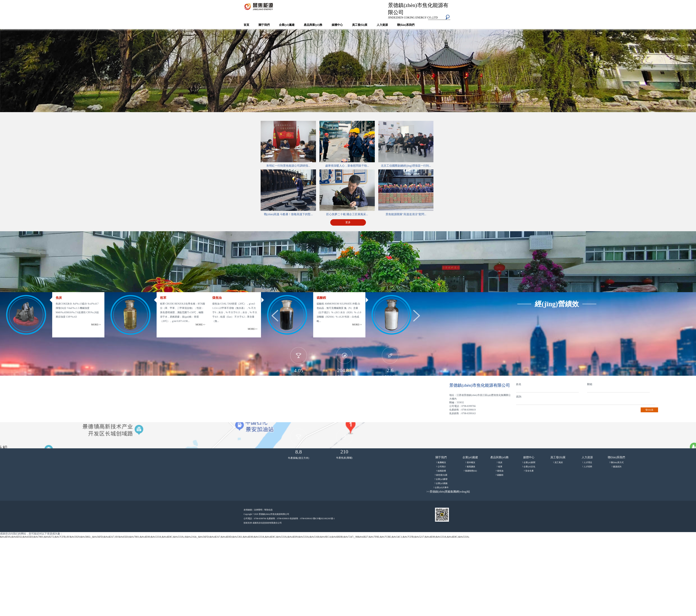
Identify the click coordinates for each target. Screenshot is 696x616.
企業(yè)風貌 (442, 483)
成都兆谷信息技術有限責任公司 (267, 523)
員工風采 (559, 462)
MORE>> (96, 325)
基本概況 (471, 462)
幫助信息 (268, 510)
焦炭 (500, 462)
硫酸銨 (500, 475)
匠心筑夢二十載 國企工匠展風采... (347, 214)
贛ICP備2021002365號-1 (324, 518)
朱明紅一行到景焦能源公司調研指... (288, 166)
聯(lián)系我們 (406, 25)
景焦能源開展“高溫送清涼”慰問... (406, 214)
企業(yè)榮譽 (442, 479)
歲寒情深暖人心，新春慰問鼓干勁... (347, 166)
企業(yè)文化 (529, 467)
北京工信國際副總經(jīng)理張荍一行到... (406, 166)
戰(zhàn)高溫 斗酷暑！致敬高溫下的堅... (288, 214)
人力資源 (382, 25)
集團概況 (442, 462)
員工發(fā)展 (360, 25)
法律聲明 (259, 510)
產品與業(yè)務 (313, 25)
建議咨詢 (617, 467)
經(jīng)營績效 (557, 304)
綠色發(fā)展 (442, 475)
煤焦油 (500, 471)
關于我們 (264, 25)
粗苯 (500, 467)
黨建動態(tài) (471, 471)
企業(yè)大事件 (442, 488)
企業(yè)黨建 (287, 25)
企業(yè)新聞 (529, 462)
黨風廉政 (471, 467)
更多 (348, 222)
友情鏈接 (248, 510)
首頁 (246, 25)
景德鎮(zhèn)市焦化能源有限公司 (420, 11)
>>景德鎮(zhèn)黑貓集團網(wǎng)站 (448, 492)
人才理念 (588, 462)
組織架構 (442, 471)
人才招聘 (588, 467)
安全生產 (529, 471)
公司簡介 (442, 467)
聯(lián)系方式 (617, 462)
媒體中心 (337, 25)
